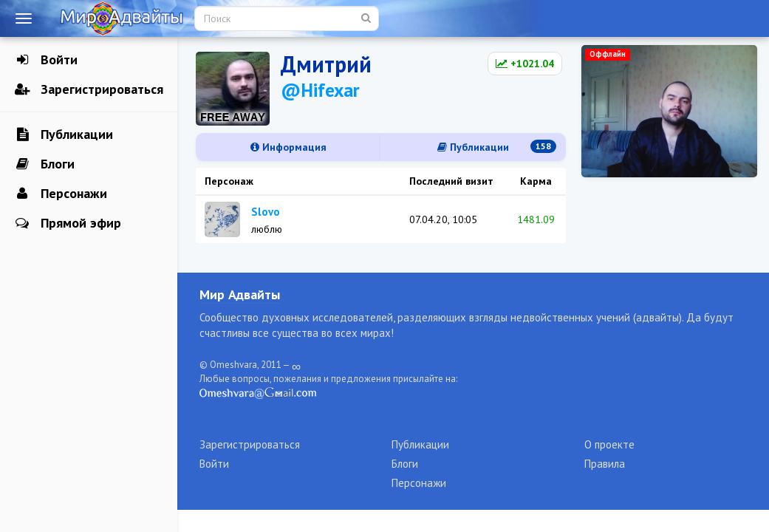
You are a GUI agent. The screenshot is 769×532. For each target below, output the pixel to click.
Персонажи (61, 194)
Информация (288, 147)
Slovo (266, 212)
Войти (46, 60)
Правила (605, 464)
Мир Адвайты (240, 294)
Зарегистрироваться (89, 89)
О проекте (609, 444)
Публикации (64, 134)
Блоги (45, 164)
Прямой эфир (68, 223)
